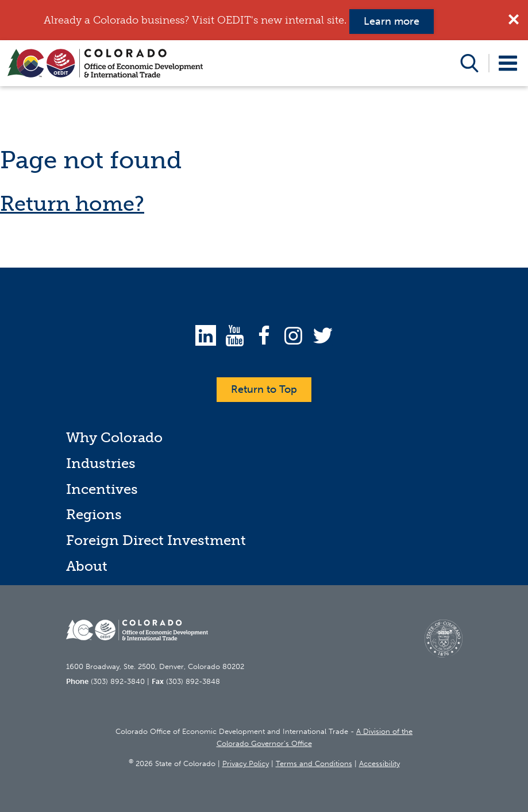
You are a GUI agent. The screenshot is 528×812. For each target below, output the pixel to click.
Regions (94, 514)
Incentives (102, 489)
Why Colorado (114, 437)
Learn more (392, 21)
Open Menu (508, 63)
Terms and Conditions (314, 763)
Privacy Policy (246, 763)
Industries (101, 463)
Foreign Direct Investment (156, 540)
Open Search (470, 63)
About (87, 566)
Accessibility (379, 763)
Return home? (72, 204)
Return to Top (264, 389)
